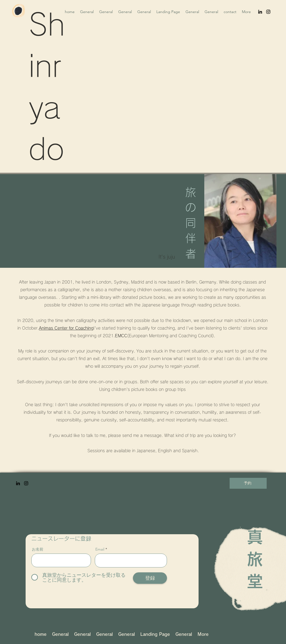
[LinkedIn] (260, 12)
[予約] (248, 483)
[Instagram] (268, 12)
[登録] (150, 578)
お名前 (38, 549)
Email (100, 549)
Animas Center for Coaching (66, 328)
